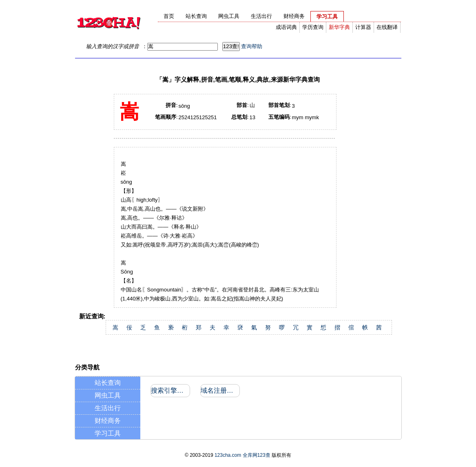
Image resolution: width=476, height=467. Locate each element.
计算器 (363, 27)
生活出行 (108, 408)
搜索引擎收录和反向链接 (170, 390)
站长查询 (108, 383)
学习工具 (108, 433)
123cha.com (228, 455)
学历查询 (313, 27)
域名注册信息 (220, 390)
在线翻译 (387, 27)
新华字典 (339, 27)
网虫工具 (108, 395)
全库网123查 (257, 455)
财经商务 (108, 421)
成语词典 (286, 27)
